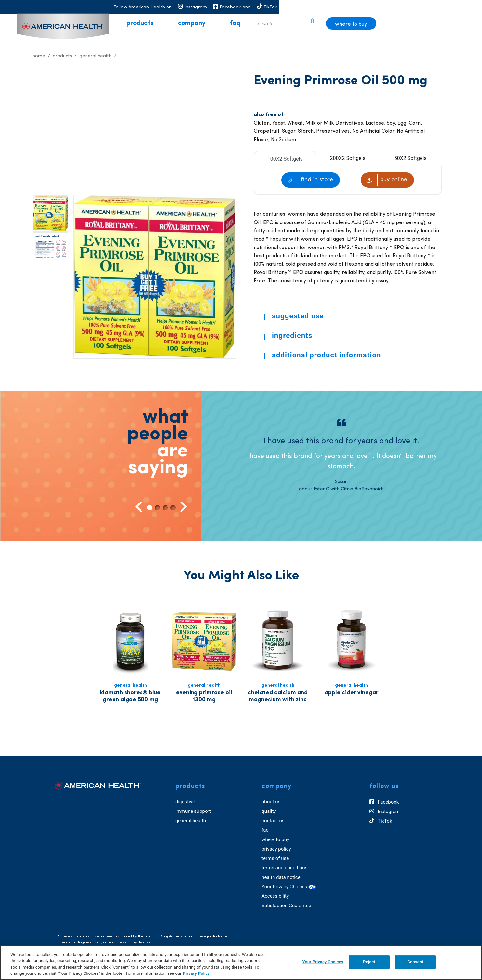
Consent (415, 962)
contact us (273, 821)
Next (182, 507)
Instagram (385, 812)
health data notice (281, 877)
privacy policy (276, 849)
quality (269, 811)
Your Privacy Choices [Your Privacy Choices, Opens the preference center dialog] (323, 962)
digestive (185, 802)
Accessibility (275, 896)
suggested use (293, 316)
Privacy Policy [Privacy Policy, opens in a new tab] (196, 973)
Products (62, 56)
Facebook (384, 802)
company (236, 23)
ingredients (287, 336)
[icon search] (393, 23)
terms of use (275, 858)
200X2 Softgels (348, 158)
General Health (95, 56)
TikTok (381, 821)
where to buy (432, 24)
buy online (394, 180)
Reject (369, 962)
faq (280, 23)
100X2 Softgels (285, 159)
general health (191, 821)
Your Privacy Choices (289, 887)
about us (271, 802)
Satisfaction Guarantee (286, 906)
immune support (193, 811)
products (184, 23)
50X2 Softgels (410, 158)
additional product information (321, 355)
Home (39, 56)
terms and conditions (284, 868)
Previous (139, 507)
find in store (317, 180)
